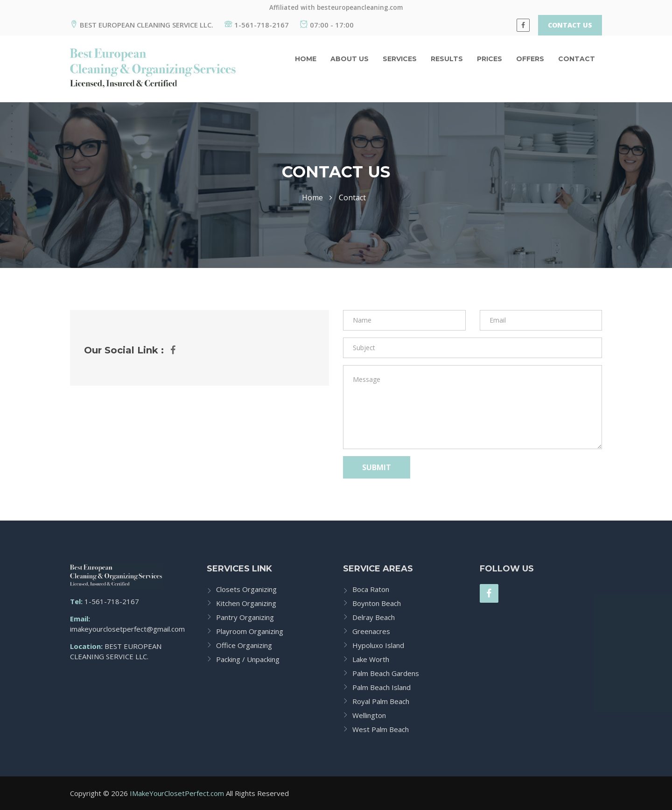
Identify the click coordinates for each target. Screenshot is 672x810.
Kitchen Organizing (246, 603)
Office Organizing (244, 645)
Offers (530, 59)
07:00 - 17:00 (327, 25)
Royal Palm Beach (381, 701)
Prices (490, 59)
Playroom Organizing (250, 631)
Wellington (369, 715)
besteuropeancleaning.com (360, 7)
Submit (377, 467)
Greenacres (371, 631)
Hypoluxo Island (378, 645)
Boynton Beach (377, 603)
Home (306, 59)
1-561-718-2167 (257, 25)
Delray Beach (374, 617)
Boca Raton (371, 589)
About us (350, 59)
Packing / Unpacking (248, 659)
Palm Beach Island (381, 687)
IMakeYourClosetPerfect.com (177, 793)
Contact (577, 59)
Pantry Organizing (245, 617)
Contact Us (570, 25)
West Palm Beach (381, 729)
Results (447, 59)
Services (400, 59)
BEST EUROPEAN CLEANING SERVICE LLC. (142, 25)
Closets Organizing (246, 589)
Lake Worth (371, 659)
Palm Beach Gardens (386, 673)
